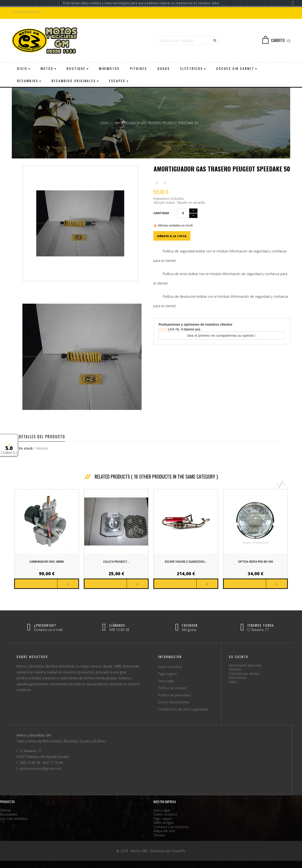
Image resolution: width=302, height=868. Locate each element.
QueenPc (179, 851)
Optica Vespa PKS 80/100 (256, 562)
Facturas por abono (244, 674)
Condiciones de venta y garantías (183, 709)
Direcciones (238, 678)
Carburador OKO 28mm (47, 562)
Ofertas (6, 810)
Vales (233, 682)
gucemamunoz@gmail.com (41, 768)
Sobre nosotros (170, 667)
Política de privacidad (174, 695)
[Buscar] (186, 40)
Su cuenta (239, 657)
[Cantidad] (183, 213)
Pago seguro (168, 674)
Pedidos (235, 669)
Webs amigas (164, 823)
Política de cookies (172, 688)
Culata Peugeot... (116, 562)
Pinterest (165, 183)
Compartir (157, 183)
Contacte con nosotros (171, 827)
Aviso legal (166, 681)
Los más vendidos (14, 819)
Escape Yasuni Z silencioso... (186, 562)
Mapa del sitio (164, 831)
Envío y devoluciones (174, 702)
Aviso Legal (162, 810)
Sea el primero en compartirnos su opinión (222, 336)
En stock (26, 448)
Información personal (245, 665)
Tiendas (159, 835)
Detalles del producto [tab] (42, 437)
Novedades (9, 814)
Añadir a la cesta (172, 236)
